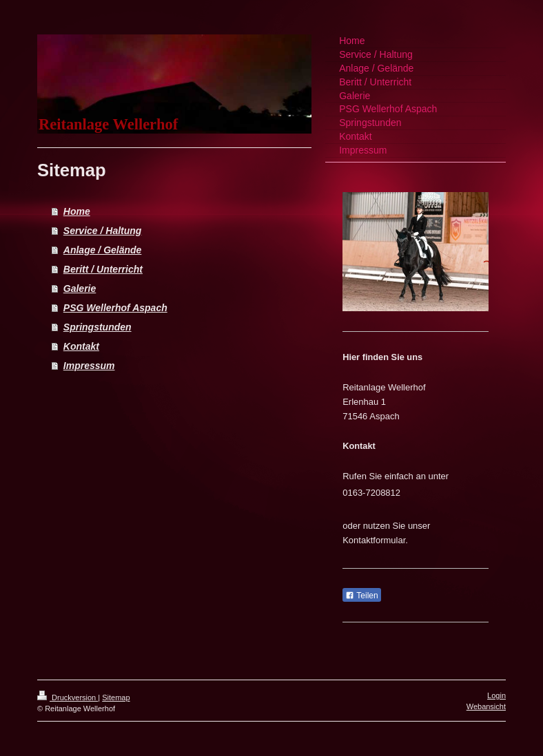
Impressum (89, 366)
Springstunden (98, 327)
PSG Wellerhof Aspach (115, 308)
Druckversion (68, 697)
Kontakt (81, 346)
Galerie (80, 288)
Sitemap (116, 697)
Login (496, 695)
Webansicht (486, 706)
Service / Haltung (103, 231)
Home (77, 211)
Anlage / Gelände (103, 250)
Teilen (361, 596)
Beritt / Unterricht (103, 269)
